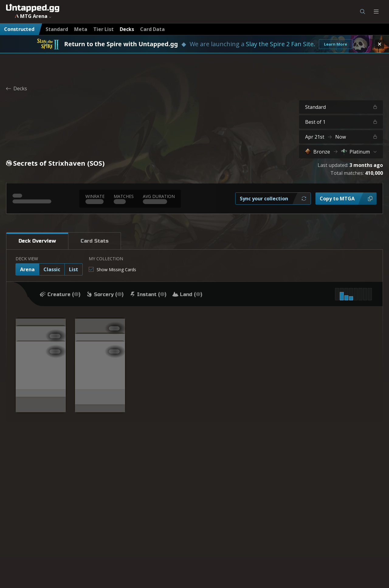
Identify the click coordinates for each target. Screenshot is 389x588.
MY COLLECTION (106, 259)
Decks (17, 88)
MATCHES (124, 196)
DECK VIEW (27, 259)
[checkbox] (112, 270)
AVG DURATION (159, 196)
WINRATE (95, 196)
